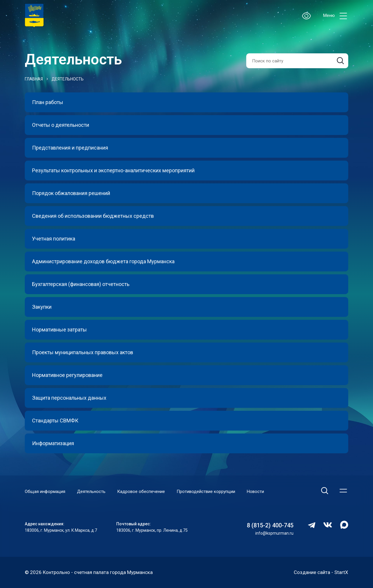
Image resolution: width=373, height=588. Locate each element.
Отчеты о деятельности (61, 125)
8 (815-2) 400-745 (270, 525)
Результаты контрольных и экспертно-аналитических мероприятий (113, 170)
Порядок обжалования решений (71, 193)
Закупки (42, 307)
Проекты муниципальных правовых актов (83, 352)
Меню (336, 16)
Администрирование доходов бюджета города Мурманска (103, 261)
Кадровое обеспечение (141, 492)
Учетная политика (54, 239)
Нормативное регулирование (67, 375)
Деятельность (68, 79)
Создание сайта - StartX (321, 572)
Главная (34, 79)
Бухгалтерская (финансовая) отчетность (81, 284)
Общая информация (45, 492)
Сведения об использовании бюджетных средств (93, 216)
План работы (48, 102)
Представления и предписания (70, 148)
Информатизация (53, 443)
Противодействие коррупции (206, 492)
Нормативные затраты (59, 330)
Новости (255, 492)
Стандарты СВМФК (55, 421)
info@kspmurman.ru (274, 533)
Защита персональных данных (69, 398)
